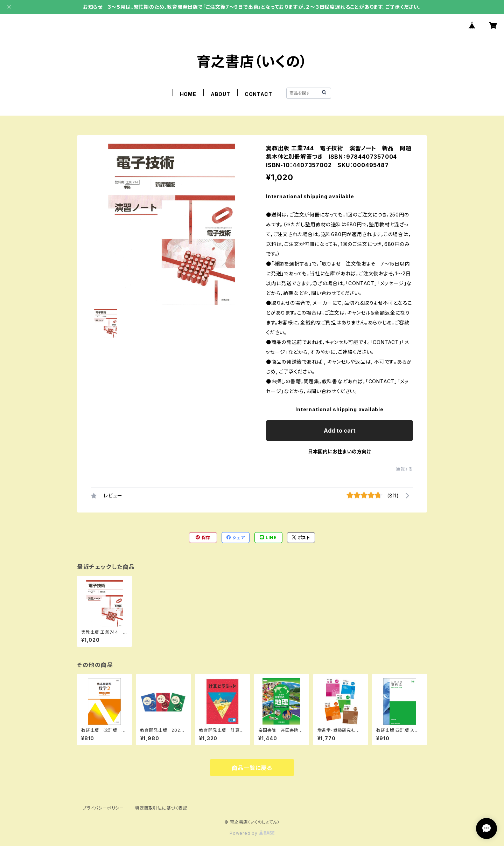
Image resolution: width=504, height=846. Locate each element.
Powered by (252, 833)
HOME (188, 94)
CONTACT (258, 94)
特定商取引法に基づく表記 (161, 808)
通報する (404, 469)
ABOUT (220, 94)
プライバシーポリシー (103, 808)
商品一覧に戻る (252, 768)
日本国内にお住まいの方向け (339, 451)
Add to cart (340, 431)
